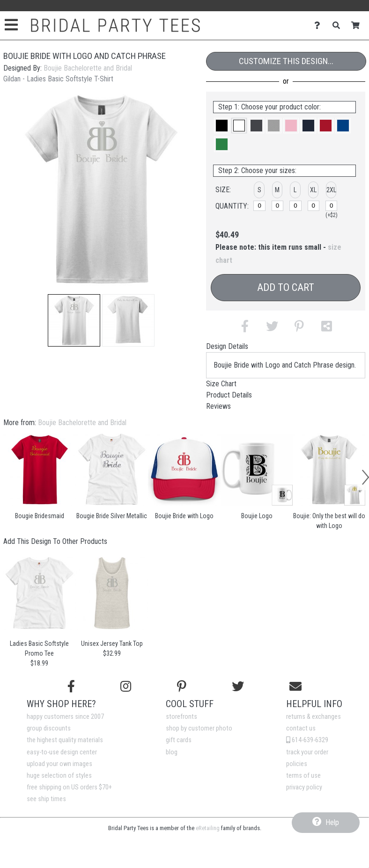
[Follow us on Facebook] (71, 687)
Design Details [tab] (227, 346)
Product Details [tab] (229, 395)
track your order (307, 752)
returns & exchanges (314, 717)
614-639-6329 (307, 740)
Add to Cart (286, 287)
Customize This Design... (286, 61)
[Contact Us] (320, 25)
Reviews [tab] (218, 406)
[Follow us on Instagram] (126, 687)
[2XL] (332, 206)
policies (297, 764)
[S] (259, 206)
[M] (278, 206)
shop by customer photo (199, 728)
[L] (295, 206)
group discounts (49, 728)
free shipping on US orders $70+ (69, 787)
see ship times (46, 799)
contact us (301, 728)
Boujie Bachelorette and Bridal (88, 68)
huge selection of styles (59, 776)
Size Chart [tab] (221, 384)
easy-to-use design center (62, 752)
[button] (74, 320)
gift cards (179, 740)
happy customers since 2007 (65, 717)
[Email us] (295, 687)
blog (172, 752)
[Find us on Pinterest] (182, 687)
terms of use (303, 776)
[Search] (339, 25)
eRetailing (208, 828)
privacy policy (304, 787)
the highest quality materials (65, 740)
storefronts (181, 717)
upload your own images (59, 764)
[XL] (314, 206)
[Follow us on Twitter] (238, 687)
